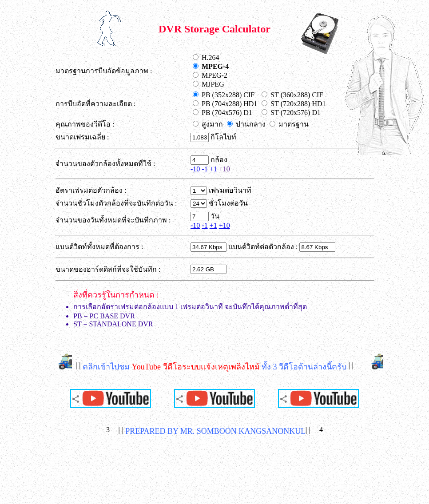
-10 (195, 169)
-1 (205, 169)
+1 (213, 169)
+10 (224, 169)
